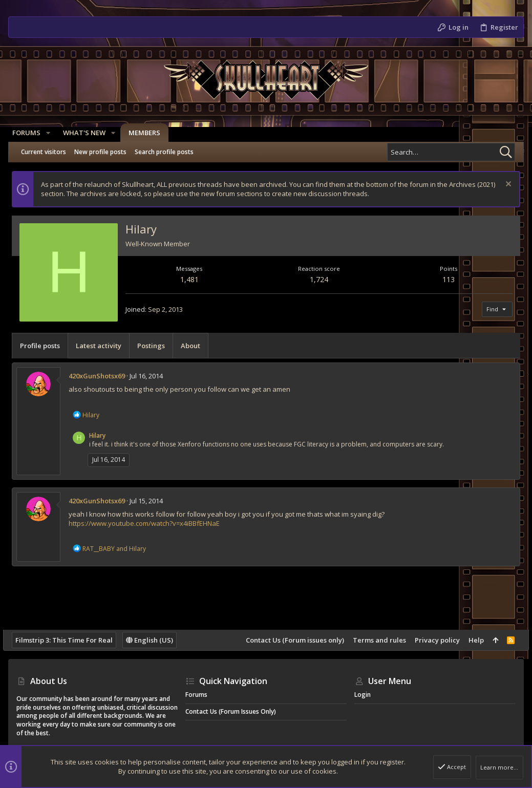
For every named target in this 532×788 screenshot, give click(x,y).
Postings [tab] (156, 346)
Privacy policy (432, 640)
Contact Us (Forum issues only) (290, 640)
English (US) (155, 640)
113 (445, 279)
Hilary (102, 435)
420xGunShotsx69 (102, 376)
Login (363, 695)
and (119, 549)
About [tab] (196, 346)
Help (471, 640)
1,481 (193, 279)
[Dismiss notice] (502, 185)
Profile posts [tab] (45, 346)
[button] (52, 133)
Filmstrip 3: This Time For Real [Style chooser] (69, 640)
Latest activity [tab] (104, 346)
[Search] (451, 152)
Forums (196, 695)
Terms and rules (374, 640)
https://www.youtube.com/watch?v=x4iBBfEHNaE (149, 523)
